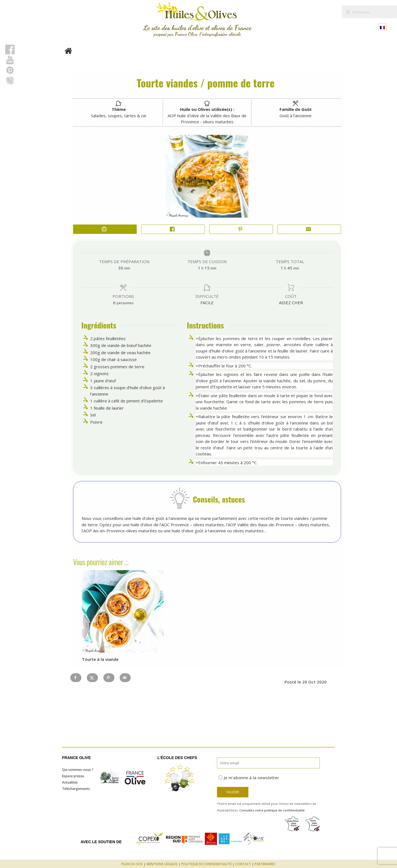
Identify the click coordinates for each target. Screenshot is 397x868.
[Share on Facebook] (173, 229)
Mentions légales (162, 864)
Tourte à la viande (100, 659)
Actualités (70, 782)
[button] (241, 229)
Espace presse (73, 776)
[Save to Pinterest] (109, 678)
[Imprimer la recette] (105, 229)
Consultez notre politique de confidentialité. (272, 810)
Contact (243, 864)
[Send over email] (125, 678)
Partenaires (265, 864)
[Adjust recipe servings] (114, 303)
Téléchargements (76, 789)
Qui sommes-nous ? (78, 770)
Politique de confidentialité (206, 864)
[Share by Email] (309, 229)
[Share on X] (92, 678)
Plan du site (132, 864)
